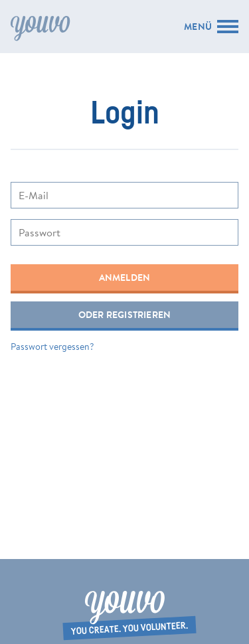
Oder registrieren (125, 315)
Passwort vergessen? (52, 347)
